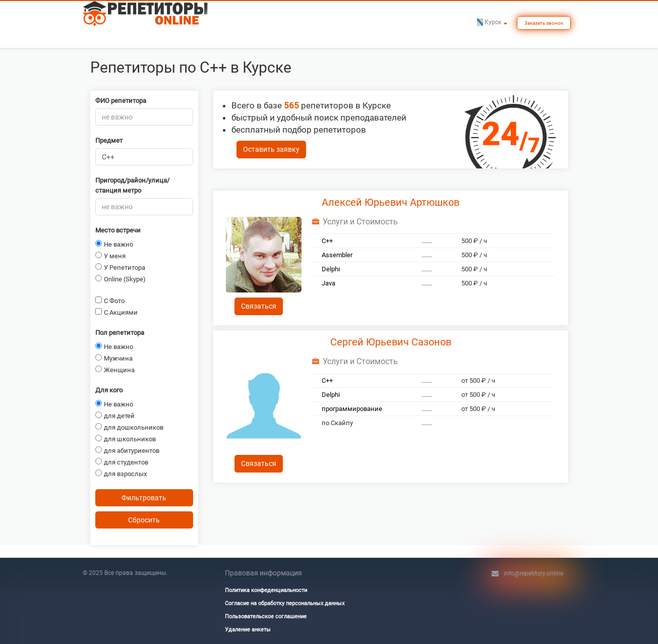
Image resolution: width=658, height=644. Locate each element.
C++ (327, 241)
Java (328, 283)
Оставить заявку (271, 149)
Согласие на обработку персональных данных (285, 603)
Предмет (109, 140)
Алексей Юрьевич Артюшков (391, 202)
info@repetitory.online (533, 573)
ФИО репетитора (121, 101)
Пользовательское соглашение (266, 617)
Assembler (337, 255)
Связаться (259, 306)
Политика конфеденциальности (266, 590)
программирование (352, 409)
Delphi (331, 269)
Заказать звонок (544, 23)
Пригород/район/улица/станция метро (132, 185)
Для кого (109, 390)
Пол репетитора (120, 333)
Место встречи (118, 230)
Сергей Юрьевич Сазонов (391, 342)
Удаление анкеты (248, 630)
